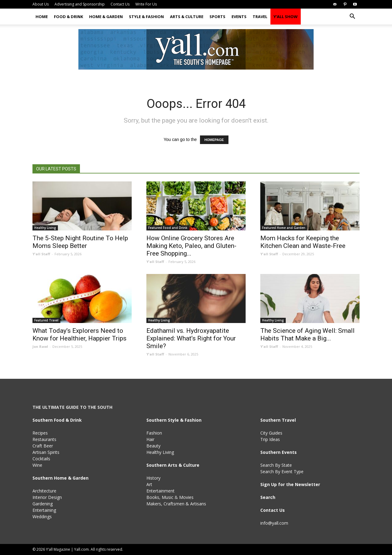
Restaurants (44, 439)
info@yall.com (274, 523)
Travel (260, 17)
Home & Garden (106, 17)
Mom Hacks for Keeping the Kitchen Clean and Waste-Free (303, 242)
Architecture (44, 491)
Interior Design (47, 497)
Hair (150, 439)
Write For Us (146, 4)
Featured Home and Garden (284, 228)
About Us (41, 4)
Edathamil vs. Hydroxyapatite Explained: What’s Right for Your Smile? (191, 338)
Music (168, 497)
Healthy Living (45, 228)
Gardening (43, 504)
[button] (352, 17)
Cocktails (41, 459)
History (153, 478)
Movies (186, 497)
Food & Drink (68, 17)
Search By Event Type (282, 471)
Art (149, 484)
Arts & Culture (187, 17)
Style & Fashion (146, 17)
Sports (217, 17)
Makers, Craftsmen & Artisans (176, 504)
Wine (37, 465)
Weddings (42, 517)
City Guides (271, 433)
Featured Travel (46, 320)
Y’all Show (286, 17)
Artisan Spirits (46, 452)
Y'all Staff (41, 254)
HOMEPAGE (214, 140)
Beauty (153, 446)
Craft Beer (43, 446)
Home (42, 17)
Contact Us (120, 4)
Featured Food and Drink (168, 228)
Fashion (154, 433)
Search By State (276, 465)
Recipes (40, 433)
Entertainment (160, 491)
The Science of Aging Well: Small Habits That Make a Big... (307, 335)
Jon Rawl (40, 346)
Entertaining (44, 510)
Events (239, 17)
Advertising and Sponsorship (80, 4)
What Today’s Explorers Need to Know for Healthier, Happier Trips (79, 335)
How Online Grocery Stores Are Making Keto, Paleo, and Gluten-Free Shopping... (191, 246)
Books (153, 497)
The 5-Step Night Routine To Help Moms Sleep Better (80, 242)
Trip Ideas (270, 439)
